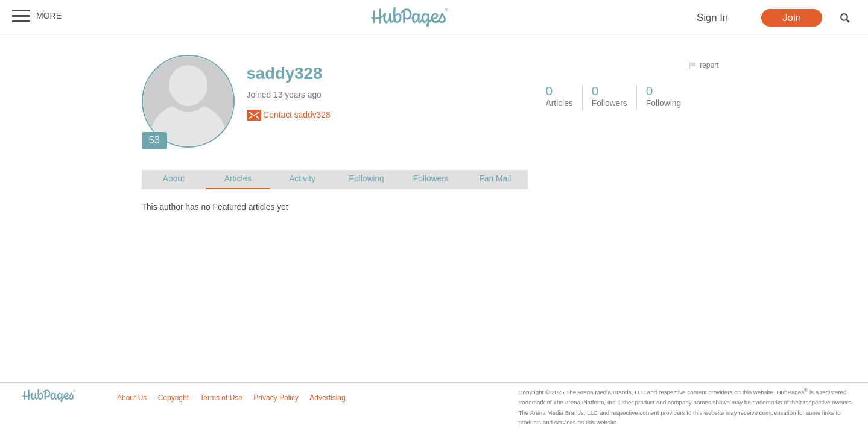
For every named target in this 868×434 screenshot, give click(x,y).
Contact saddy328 (289, 115)
